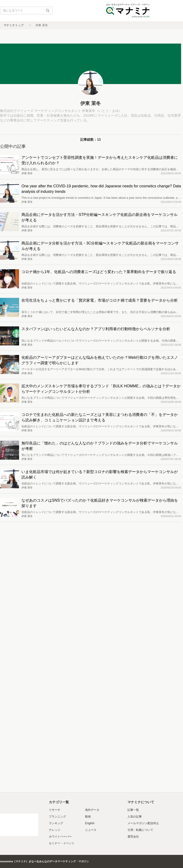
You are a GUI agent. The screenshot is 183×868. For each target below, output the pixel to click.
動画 (88, 817)
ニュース (91, 830)
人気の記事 (135, 817)
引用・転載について (140, 830)
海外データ (92, 810)
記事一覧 (133, 810)
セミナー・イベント (62, 843)
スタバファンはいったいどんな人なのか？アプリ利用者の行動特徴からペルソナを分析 (96, 329)
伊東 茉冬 (27, 173)
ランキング (56, 823)
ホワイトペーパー (60, 837)
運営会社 (133, 837)
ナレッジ (55, 830)
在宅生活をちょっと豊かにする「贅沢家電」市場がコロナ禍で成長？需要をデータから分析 (100, 300)
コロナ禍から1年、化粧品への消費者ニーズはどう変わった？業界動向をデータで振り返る (99, 272)
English (90, 823)
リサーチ (55, 810)
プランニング (57, 817)
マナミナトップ (14, 25)
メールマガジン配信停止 (143, 823)
